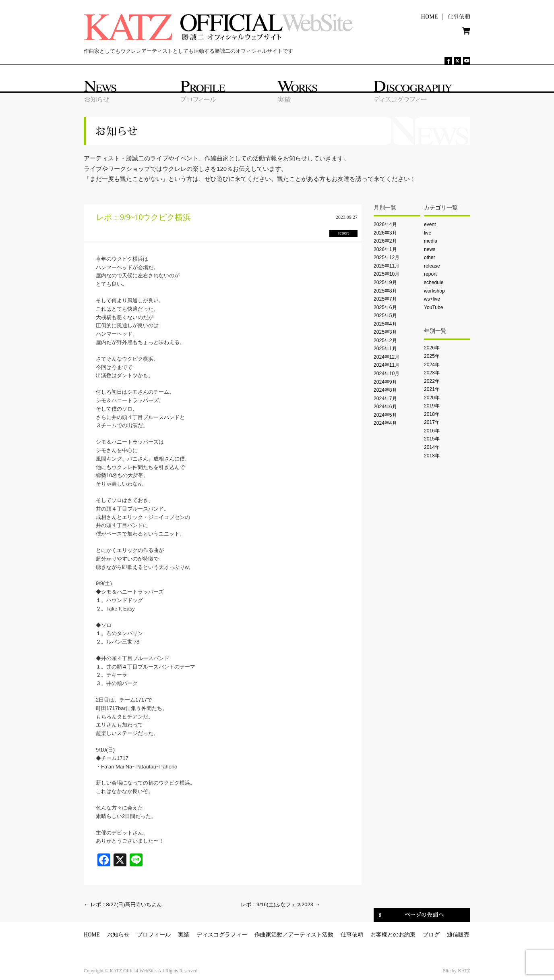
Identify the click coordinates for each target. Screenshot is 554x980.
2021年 (432, 389)
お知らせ (118, 935)
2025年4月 (385, 324)
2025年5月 (385, 316)
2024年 (432, 365)
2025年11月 (387, 266)
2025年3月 (385, 332)
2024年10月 (387, 374)
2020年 (432, 398)
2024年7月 (385, 399)
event (430, 224)
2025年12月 (387, 257)
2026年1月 (385, 249)
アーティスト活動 (311, 935)
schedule (434, 282)
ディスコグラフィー (222, 935)
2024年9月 (385, 382)
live (428, 233)
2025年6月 (385, 307)
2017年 (432, 422)
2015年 (432, 439)
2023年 (432, 373)
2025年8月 (385, 291)
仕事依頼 (352, 935)
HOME (92, 935)
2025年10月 (387, 274)
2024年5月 (385, 415)
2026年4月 (385, 224)
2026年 (432, 348)
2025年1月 (385, 349)
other (430, 257)
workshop (434, 291)
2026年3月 (385, 233)
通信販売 (458, 935)
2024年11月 (387, 365)
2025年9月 (385, 282)
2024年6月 (385, 407)
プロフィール (154, 935)
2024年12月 (387, 357)
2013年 (432, 456)
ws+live (432, 299)
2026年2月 (385, 241)
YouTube (433, 307)
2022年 (432, 381)
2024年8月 (385, 390)
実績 (184, 935)
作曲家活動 (269, 935)
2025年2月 (385, 341)
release (432, 266)
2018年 (432, 414)
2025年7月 (385, 299)
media (431, 241)
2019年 (432, 406)
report (430, 274)
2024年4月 (385, 423)
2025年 (432, 356)
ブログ (431, 935)
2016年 (432, 431)
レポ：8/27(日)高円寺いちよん (123, 904)
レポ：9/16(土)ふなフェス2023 (280, 904)
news (430, 249)
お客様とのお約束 (393, 935)
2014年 (432, 447)
